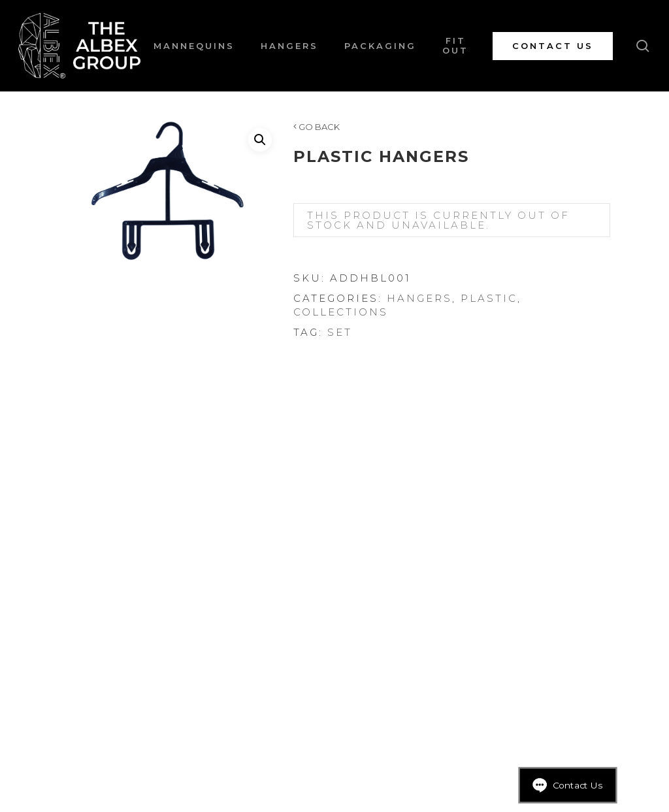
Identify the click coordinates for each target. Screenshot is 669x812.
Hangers (419, 298)
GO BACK (317, 127)
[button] (260, 140)
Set (340, 332)
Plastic (489, 298)
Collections (341, 312)
